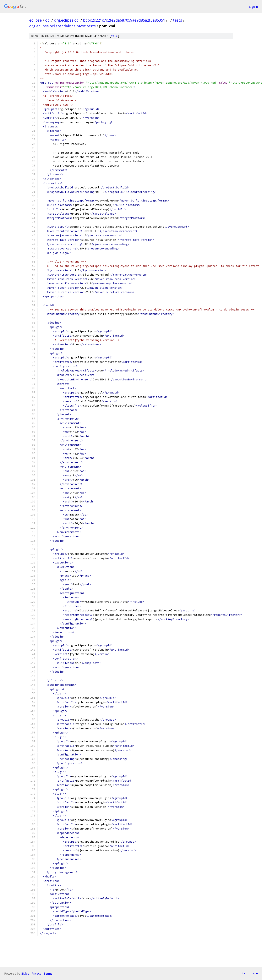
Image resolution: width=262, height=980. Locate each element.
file (114, 36)
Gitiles (25, 973)
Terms (48, 973)
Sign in (253, 7)
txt (245, 973)
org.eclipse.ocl (67, 20)
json (255, 973)
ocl (48, 20)
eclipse (36, 20)
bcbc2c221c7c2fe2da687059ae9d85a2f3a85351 (124, 20)
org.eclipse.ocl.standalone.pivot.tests (62, 26)
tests (178, 20)
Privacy (36, 973)
